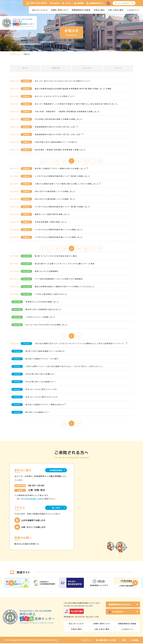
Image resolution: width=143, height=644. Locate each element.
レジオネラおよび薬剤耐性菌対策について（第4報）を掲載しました (62, 207)
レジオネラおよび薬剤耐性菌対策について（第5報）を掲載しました (62, 176)
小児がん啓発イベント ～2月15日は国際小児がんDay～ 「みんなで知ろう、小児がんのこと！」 (65, 367)
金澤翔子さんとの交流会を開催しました (42, 302)
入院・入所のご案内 (116, 10)
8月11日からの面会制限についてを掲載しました (55, 191)
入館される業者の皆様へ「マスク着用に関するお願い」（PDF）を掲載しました (67, 184)
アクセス (68, 3)
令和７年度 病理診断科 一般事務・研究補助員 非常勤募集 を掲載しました (67, 111)
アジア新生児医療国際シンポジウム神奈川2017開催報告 (59, 279)
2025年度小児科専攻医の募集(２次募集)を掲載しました (58, 119)
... (49, 161)
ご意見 (124, 641)
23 (64, 249)
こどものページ (133, 10)
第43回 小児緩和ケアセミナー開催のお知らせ (45, 405)
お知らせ (56, 68)
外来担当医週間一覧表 (32, 499)
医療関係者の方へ (97, 3)
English (56, 3)
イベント (118, 68)
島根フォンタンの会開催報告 (47, 272)
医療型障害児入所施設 (81, 10)
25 (79, 249)
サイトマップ (86, 641)
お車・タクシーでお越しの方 (33, 528)
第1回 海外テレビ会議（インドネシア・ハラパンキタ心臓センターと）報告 (65, 264)
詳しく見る (56, 508)
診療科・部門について (60, 10)
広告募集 (135, 641)
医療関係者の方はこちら (120, 605)
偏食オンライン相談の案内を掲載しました (52, 214)
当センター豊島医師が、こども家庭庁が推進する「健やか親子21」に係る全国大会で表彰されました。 (76, 104)
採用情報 (80, 3)
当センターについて (40, 10)
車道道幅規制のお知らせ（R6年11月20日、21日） (55, 127)
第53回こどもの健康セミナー (38, 413)
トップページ (15, 54)
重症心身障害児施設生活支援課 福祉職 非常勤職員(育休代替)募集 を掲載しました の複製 (73, 89)
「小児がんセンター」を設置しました (40, 317)
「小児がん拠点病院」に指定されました (51, 294)
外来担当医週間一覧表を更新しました (51, 222)
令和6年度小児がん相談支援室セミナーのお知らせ (56, 142)
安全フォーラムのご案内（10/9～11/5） (42, 397)
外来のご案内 (99, 10)
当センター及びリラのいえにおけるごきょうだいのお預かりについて (62, 81)
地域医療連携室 (55, 471)
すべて (25, 68)
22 (57, 249)
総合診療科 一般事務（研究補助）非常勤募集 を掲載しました (60, 150)
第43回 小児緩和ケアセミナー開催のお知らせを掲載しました (60, 169)
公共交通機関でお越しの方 (33, 521)
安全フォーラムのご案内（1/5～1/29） (41, 390)
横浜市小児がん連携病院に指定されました (43, 310)
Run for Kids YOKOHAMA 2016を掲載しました (46, 325)
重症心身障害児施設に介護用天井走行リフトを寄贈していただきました (64, 287)
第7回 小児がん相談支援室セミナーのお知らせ (45, 352)
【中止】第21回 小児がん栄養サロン (40, 374)
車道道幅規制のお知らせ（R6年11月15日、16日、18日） (58, 134)
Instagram (116, 612)
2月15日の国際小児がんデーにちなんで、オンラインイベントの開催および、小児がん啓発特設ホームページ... (80, 344)
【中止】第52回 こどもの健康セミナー (41, 382)
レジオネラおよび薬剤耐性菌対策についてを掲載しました (59, 230)
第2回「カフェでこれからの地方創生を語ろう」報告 (56, 256)
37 (101, 161)
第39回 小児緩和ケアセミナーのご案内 (42, 359)
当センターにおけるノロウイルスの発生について (55, 96)
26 (86, 249)
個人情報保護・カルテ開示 (106, 641)
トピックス (87, 68)
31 (101, 249)
